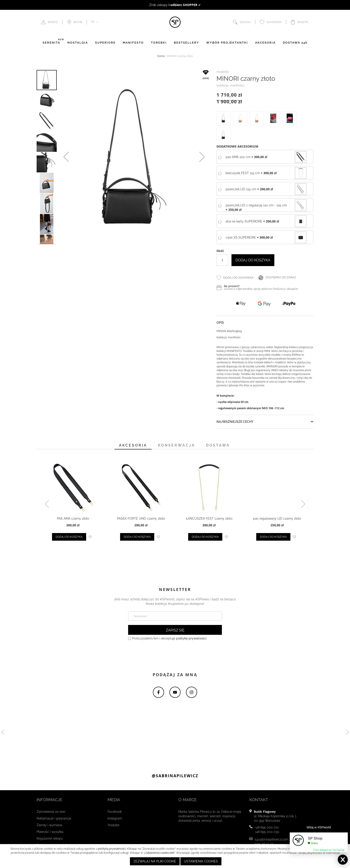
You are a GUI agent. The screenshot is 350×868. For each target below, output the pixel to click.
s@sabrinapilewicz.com (272, 840)
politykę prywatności (191, 639)
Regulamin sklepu (50, 839)
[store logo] (175, 22)
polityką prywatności (112, 849)
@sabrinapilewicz (175, 776)
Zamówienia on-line (51, 812)
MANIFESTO (133, 43)
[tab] (133, 446)
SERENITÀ (51, 43)
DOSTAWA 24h (295, 43)
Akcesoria (133, 446)
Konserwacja (177, 446)
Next (347, 733)
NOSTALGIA (78, 43)
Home (161, 56)
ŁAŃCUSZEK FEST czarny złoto (209, 519)
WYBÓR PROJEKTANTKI (227, 43)
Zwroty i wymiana (49, 825)
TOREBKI (159, 43)
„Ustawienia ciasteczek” (159, 853)
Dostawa (218, 446)
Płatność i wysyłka (50, 832)
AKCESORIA (265, 43)
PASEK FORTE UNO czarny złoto (141, 519)
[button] (96, 22)
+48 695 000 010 (267, 828)
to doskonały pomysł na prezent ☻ (175, 5)
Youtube (114, 825)
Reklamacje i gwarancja (54, 819)
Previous (3, 733)
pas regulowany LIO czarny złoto (277, 519)
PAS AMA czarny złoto (73, 519)
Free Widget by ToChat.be (329, 850)
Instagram (115, 819)
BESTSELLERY (186, 43)
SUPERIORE (105, 43)
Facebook (115, 812)
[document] (176, 856)
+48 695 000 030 (267, 832)
